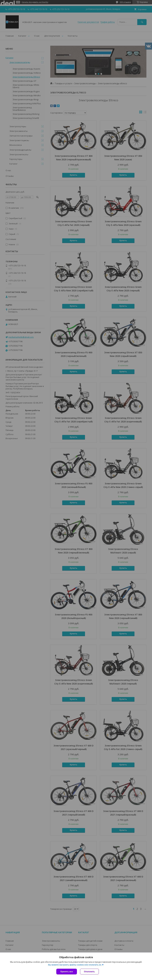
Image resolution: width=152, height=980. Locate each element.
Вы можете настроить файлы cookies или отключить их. (75, 965)
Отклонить (89, 972)
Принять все (67, 972)
